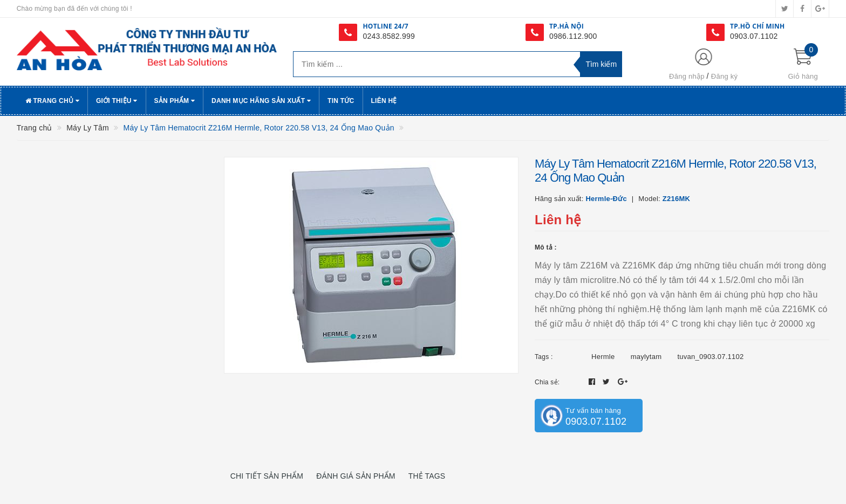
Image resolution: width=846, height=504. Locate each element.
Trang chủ (52, 101)
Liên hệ (384, 101)
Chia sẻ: (547, 382)
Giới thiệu (117, 101)
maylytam (646, 357)
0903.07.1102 (754, 36)
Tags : (544, 357)
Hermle (603, 357)
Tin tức (341, 101)
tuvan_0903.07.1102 (710, 357)
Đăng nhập (687, 76)
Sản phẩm (175, 101)
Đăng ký (724, 76)
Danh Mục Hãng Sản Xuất (261, 101)
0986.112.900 (573, 36)
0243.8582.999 (389, 36)
